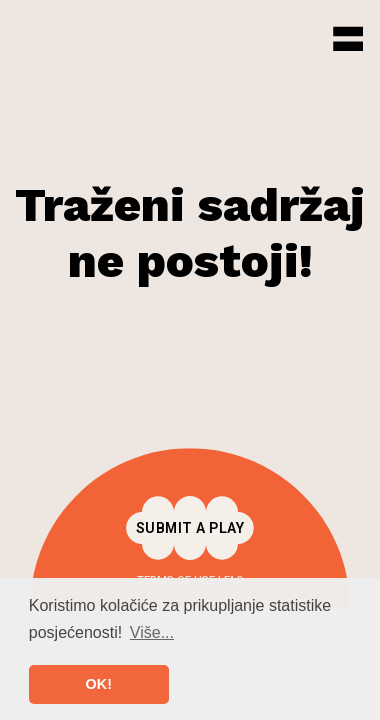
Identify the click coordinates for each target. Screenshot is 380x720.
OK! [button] (99, 684)
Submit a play (190, 528)
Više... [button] (152, 632)
